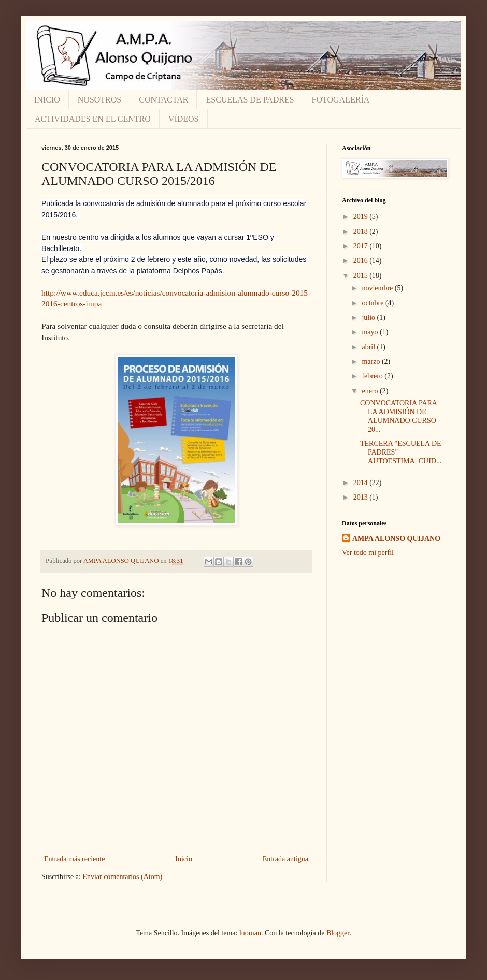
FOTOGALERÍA (341, 100)
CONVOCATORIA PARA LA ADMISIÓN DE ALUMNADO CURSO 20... (398, 416)
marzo (371, 362)
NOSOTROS (99, 100)
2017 (362, 246)
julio (369, 318)
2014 (362, 483)
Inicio (184, 859)
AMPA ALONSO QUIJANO (396, 539)
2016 (362, 261)
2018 (362, 232)
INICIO (47, 100)
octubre (373, 303)
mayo (371, 332)
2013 (362, 497)
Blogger (338, 933)
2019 (362, 217)
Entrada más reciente (74, 859)
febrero (373, 376)
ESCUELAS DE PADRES (250, 100)
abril (369, 347)
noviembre (378, 288)
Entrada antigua (285, 859)
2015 (362, 276)
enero (371, 391)
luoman (250, 933)
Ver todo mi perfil (368, 553)
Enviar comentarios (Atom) (122, 877)
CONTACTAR (163, 100)
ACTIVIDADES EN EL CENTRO (93, 119)
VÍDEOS (184, 119)
